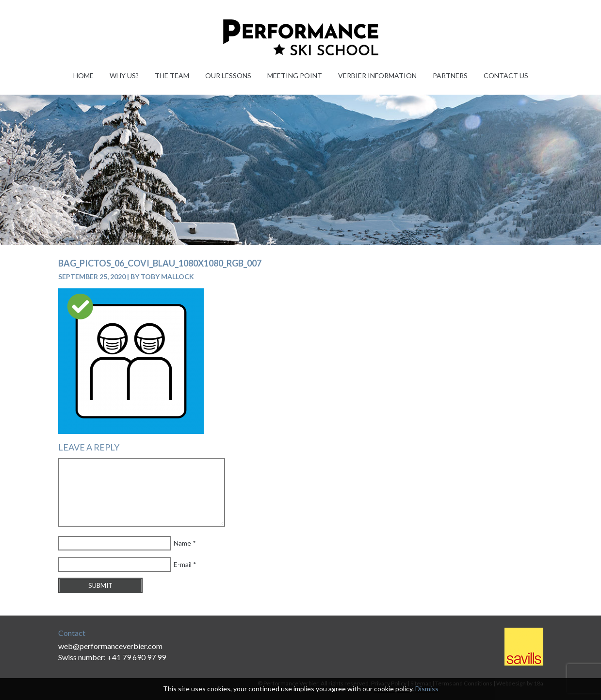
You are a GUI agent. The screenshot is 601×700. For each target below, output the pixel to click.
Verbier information (377, 75)
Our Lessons (228, 75)
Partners (450, 75)
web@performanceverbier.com (110, 646)
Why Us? (124, 75)
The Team (172, 75)
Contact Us (506, 75)
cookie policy (393, 689)
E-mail (183, 564)
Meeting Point (295, 75)
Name (182, 543)
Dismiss (427, 689)
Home (83, 75)
